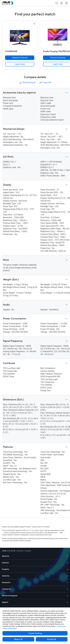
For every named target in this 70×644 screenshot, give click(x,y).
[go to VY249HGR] (20, 37)
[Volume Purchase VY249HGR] (20, 58)
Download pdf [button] (27, 83)
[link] (20, 64)
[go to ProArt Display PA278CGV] (58, 37)
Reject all (18, 639)
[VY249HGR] (20, 51)
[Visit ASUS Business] (9, 551)
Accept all (52, 639)
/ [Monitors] (20, 551)
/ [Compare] (27, 551)
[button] (57, 3)
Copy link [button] (45, 83)
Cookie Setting (35, 633)
